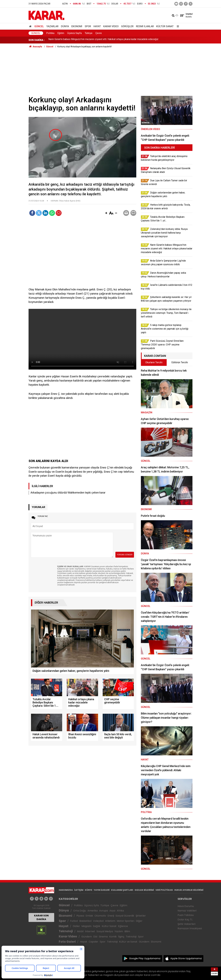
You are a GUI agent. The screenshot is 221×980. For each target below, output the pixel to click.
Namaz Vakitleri (187, 911)
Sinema (103, 937)
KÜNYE (89, 890)
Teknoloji (66, 931)
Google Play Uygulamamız (145, 958)
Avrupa (104, 911)
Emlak (89, 916)
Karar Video (111, 26)
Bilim (127, 931)
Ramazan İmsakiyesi (190, 928)
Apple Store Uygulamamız (186, 958)
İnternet (90, 931)
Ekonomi (77, 26)
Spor (88, 26)
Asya (112, 911)
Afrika (120, 911)
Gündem (87, 937)
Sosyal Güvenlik (125, 916)
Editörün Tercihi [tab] (180, 362)
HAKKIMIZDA (66, 890)
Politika (50, 33)
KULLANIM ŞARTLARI (122, 890)
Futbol (74, 921)
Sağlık (97, 926)
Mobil (80, 931)
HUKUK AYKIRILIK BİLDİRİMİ (189, 890)
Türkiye (89, 33)
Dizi (95, 937)
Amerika (93, 911)
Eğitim (61, 33)
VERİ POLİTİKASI (164, 890)
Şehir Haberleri (186, 924)
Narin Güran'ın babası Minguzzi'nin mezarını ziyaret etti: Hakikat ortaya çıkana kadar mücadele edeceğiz (103, 40)
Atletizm (110, 921)
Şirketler (141, 916)
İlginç (121, 937)
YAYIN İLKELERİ (102, 890)
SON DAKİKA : (37, 40)
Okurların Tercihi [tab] (154, 362)
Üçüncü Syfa (91, 905)
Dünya (65, 26)
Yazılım (119, 931)
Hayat (97, 26)
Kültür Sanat (165, 26)
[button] (106, 213)
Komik (113, 937)
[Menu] (177, 26)
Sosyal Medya (105, 931)
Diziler (76, 926)
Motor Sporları (126, 921)
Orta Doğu (80, 911)
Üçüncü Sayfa (74, 33)
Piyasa (80, 916)
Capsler (93, 942)
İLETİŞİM (79, 890)
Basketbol (85, 921)
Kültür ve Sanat (128, 942)
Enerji (111, 916)
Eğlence (123, 926)
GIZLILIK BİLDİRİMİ (144, 890)
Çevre (99, 33)
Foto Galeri (67, 942)
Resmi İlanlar (145, 26)
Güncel (39, 26)
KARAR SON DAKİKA (41, 917)
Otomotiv (100, 916)
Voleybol (98, 921)
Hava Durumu (186, 906)
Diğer (139, 921)
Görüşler (127, 26)
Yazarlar (52, 26)
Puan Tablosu (186, 915)
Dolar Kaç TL (185, 920)
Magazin (86, 926)
